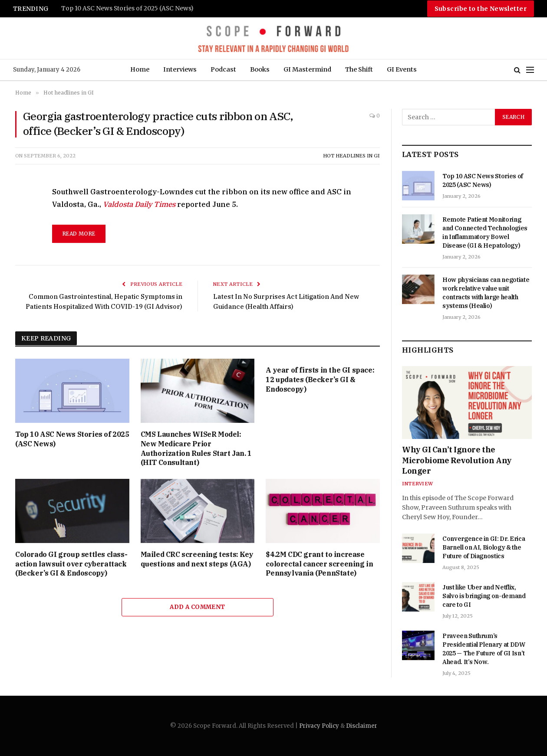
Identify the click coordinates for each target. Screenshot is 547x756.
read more (79, 234)
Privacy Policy (319, 726)
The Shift (359, 69)
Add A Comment (197, 607)
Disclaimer (362, 726)
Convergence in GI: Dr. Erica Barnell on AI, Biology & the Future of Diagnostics (484, 547)
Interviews (180, 69)
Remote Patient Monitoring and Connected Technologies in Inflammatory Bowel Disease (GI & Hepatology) (485, 232)
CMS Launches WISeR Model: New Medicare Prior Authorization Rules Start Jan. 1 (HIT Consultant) (196, 448)
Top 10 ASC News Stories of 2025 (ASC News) (127, 8)
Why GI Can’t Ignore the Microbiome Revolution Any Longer (457, 460)
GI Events (402, 69)
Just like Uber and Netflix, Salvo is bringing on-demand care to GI (484, 596)
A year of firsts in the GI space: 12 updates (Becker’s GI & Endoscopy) (320, 380)
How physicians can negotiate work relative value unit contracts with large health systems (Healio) (486, 293)
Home (140, 69)
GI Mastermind (307, 69)
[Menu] (530, 70)
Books (260, 69)
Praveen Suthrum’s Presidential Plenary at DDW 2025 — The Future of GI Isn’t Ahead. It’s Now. (484, 649)
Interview (417, 484)
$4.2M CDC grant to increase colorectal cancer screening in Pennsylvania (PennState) (319, 564)
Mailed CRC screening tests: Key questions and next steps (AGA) (197, 559)
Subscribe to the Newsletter (481, 9)
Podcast (223, 69)
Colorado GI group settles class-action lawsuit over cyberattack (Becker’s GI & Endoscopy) (71, 564)
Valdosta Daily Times (139, 204)
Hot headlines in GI (351, 156)
